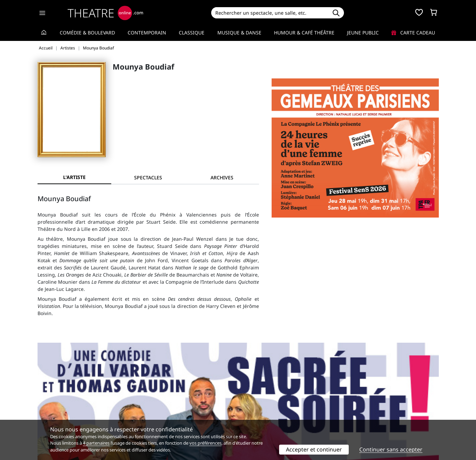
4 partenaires (96, 443)
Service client (155, 396)
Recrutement (52, 403)
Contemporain (147, 33)
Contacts (47, 418)
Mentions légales (57, 410)
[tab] (148, 177)
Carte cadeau (413, 33)
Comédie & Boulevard (87, 33)
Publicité (252, 403)
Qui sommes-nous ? (60, 396)
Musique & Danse (239, 33)
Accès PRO (254, 410)
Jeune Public (363, 33)
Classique (192, 33)
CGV (145, 410)
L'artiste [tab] (74, 177)
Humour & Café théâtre (304, 33)
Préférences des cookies (167, 418)
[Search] (270, 13)
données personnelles (182, 410)
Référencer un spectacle (270, 396)
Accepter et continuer (314, 449)
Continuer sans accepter (391, 449)
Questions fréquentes (165, 403)
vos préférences (205, 443)
